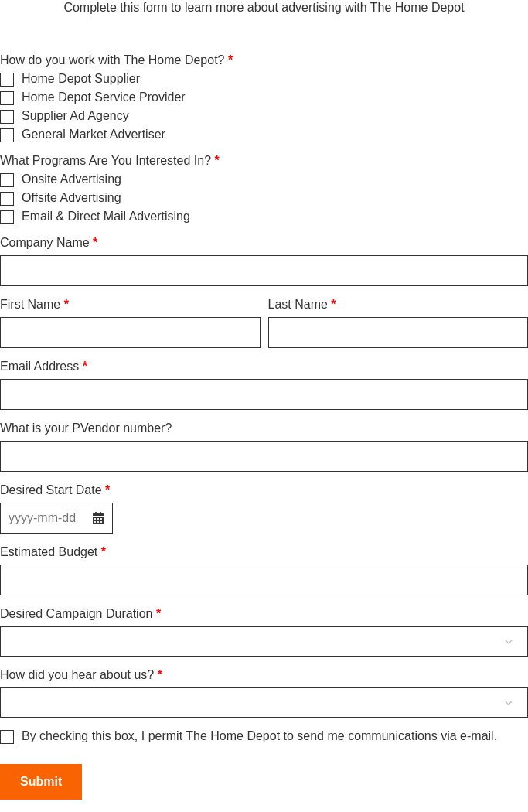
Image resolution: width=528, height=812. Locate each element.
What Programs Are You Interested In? (106, 161)
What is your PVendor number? (86, 428)
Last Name (298, 305)
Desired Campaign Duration (76, 614)
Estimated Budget (49, 552)
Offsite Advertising (72, 198)
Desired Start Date (51, 490)
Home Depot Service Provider (104, 97)
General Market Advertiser (94, 135)
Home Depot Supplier (81, 79)
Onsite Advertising (72, 179)
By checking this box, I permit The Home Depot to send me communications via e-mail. (259, 736)
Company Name (45, 243)
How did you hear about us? (77, 675)
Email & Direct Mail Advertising (106, 217)
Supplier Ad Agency (75, 116)
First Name (30, 305)
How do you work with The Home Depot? (112, 60)
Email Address (39, 367)
